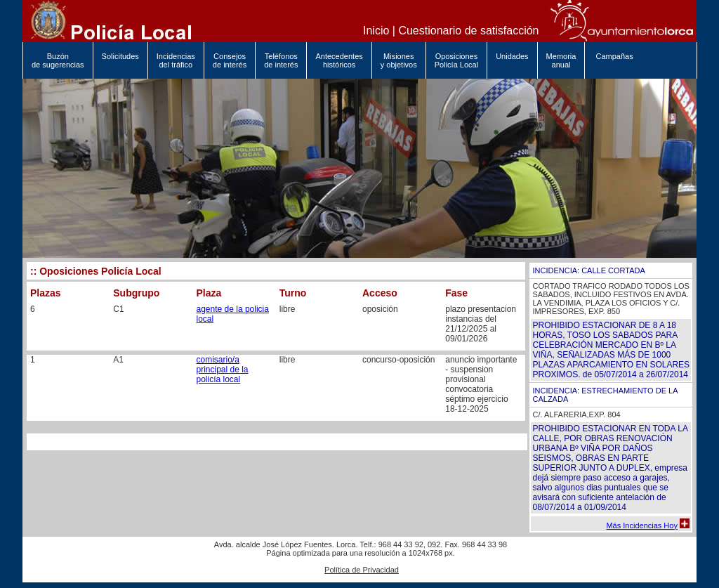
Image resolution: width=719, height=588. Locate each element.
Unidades (512, 60)
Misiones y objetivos (399, 60)
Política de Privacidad (362, 570)
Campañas (613, 60)
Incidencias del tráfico (176, 60)
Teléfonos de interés (281, 60)
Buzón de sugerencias (58, 60)
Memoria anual (561, 60)
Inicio (376, 31)
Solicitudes (120, 60)
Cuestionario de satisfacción (468, 31)
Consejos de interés (230, 60)
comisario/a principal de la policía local (223, 370)
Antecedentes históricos (339, 60)
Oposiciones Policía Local (456, 60)
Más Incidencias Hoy (642, 525)
